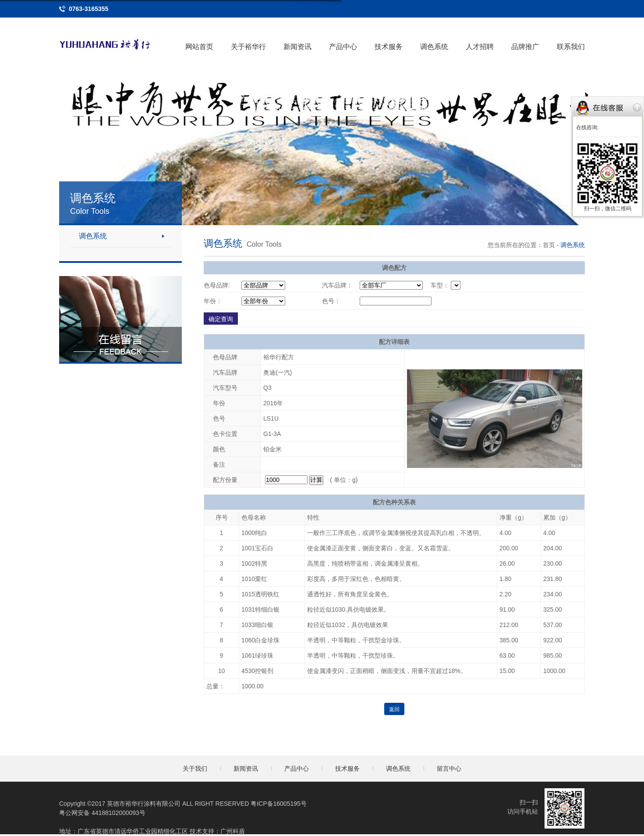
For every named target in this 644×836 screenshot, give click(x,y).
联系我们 (571, 47)
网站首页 (199, 47)
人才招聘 (480, 47)
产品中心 (343, 47)
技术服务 (389, 47)
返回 (394, 709)
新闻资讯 (297, 47)
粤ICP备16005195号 (279, 804)
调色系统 (434, 47)
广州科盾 (233, 831)
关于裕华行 (248, 47)
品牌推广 (525, 47)
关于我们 (195, 769)
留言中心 (449, 769)
